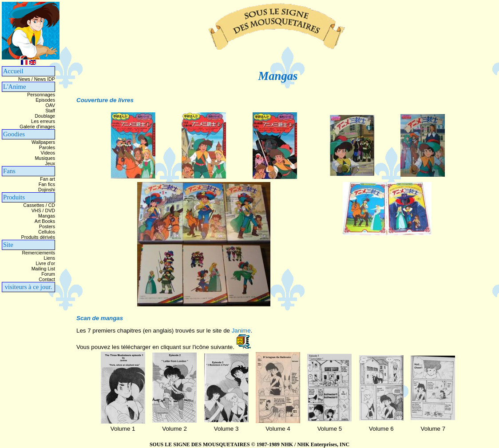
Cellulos (47, 232)
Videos (48, 153)
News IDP (45, 79)
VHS (36, 210)
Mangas (47, 216)
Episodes (45, 100)
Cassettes (34, 205)
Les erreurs (43, 121)
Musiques (45, 158)
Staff (50, 111)
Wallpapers (43, 142)
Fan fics (47, 184)
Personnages (41, 95)
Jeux (50, 163)
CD (52, 205)
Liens (50, 258)
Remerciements (38, 253)
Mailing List (43, 269)
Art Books (45, 221)
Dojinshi (47, 190)
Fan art (48, 179)
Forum (48, 274)
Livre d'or (46, 263)
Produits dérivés (38, 237)
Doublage (45, 116)
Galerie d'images (37, 127)
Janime (241, 331)
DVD (50, 210)
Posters (47, 226)
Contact (47, 279)
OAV (50, 105)
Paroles (47, 147)
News (24, 79)
